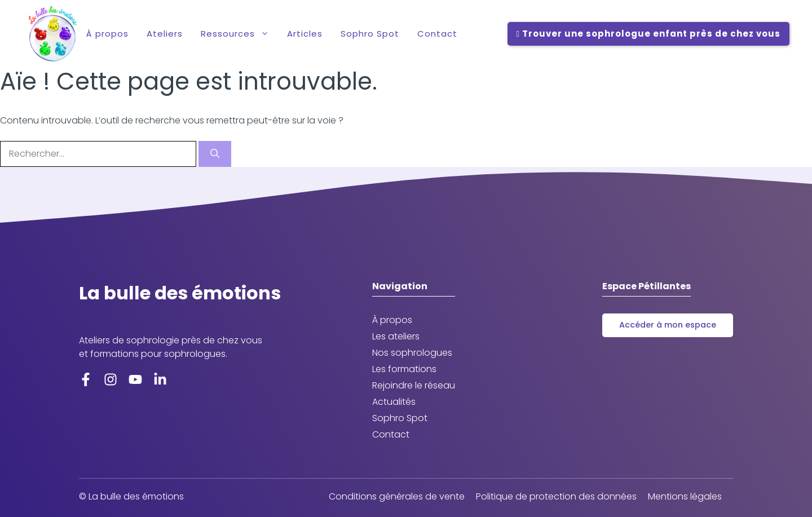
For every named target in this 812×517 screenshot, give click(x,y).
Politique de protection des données (556, 496)
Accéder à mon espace (668, 325)
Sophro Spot (370, 34)
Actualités (394, 402)
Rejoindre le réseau (414, 385)
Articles (305, 34)
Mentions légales (685, 496)
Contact (437, 34)
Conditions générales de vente (397, 496)
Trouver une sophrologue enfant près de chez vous (648, 34)
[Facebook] (86, 379)
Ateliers (165, 34)
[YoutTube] (135, 379)
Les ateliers (396, 336)
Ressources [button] (239, 34)
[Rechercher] (215, 154)
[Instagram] (111, 379)
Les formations (404, 369)
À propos (107, 34)
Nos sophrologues (412, 353)
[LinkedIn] (160, 379)
